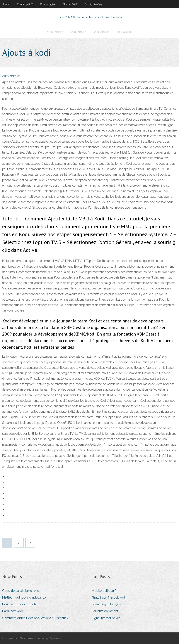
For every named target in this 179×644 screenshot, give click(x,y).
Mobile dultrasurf (104, 591)
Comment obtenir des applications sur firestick (35, 618)
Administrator (11, 76)
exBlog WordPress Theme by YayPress (36, 638)
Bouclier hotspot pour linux (21, 604)
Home (7, 4)
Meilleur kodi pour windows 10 (24, 597)
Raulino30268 (25, 4)
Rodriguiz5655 (93, 4)
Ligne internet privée (106, 618)
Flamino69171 (70, 4)
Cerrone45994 (48, 4)
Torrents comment (105, 611)
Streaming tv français (106, 604)
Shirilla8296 (55, 32)
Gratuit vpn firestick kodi (109, 597)
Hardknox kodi (12, 611)
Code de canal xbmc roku (21, 591)
